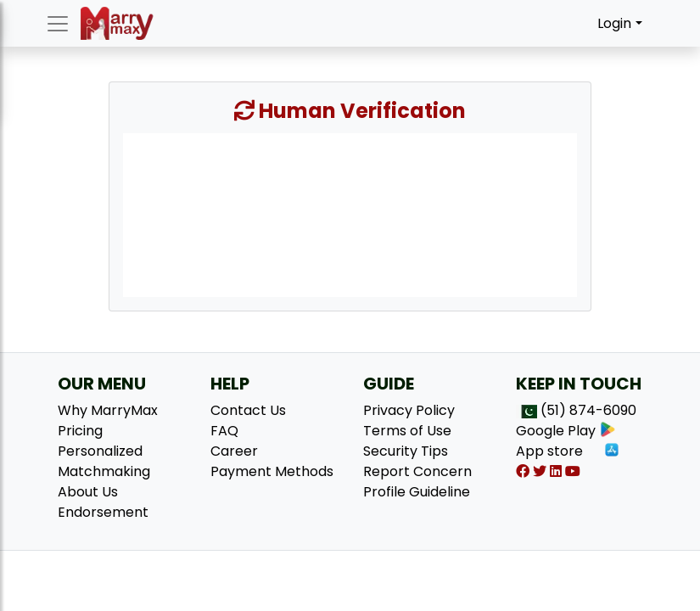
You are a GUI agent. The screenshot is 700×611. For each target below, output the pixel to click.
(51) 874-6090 (588, 410)
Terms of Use (407, 431)
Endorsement (103, 512)
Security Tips (406, 451)
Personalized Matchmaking (104, 461)
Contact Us (248, 410)
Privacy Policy (409, 410)
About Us (88, 492)
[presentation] (350, 214)
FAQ (224, 431)
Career (234, 451)
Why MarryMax (108, 410)
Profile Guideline (417, 492)
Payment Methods (272, 471)
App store (568, 451)
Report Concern (417, 471)
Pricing (80, 431)
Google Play (566, 431)
